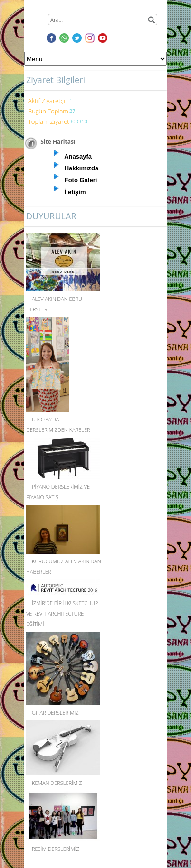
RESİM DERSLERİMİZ (56, 849)
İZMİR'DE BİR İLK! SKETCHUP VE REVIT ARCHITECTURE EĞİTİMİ (62, 613)
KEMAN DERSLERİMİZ (57, 783)
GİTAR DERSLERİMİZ (55, 713)
